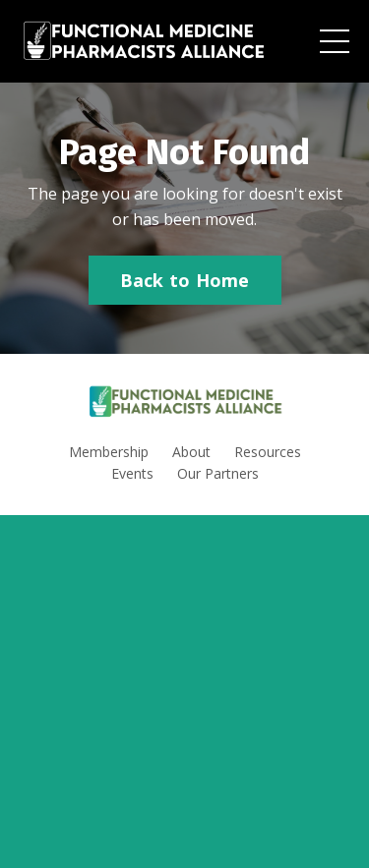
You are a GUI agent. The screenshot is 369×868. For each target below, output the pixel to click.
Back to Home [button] (185, 280)
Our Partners (218, 473)
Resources (268, 452)
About (191, 452)
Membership (109, 452)
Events (132, 473)
